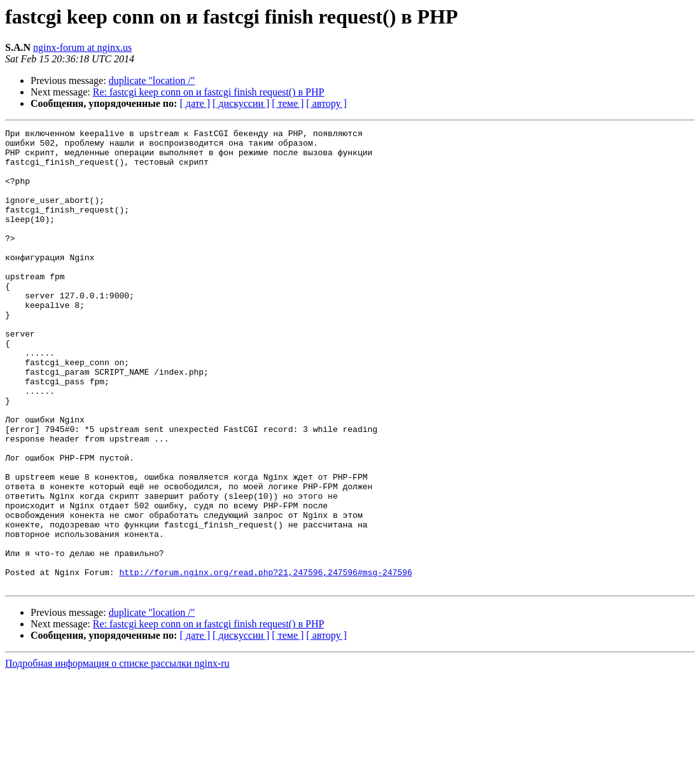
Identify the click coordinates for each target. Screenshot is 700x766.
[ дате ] (195, 103)
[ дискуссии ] (241, 103)
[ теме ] (288, 103)
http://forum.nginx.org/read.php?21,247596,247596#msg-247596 (265, 662)
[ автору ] (326, 103)
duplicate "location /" (152, 80)
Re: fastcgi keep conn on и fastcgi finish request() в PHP (209, 92)
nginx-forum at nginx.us (82, 47)
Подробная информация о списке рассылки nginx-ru (117, 755)
